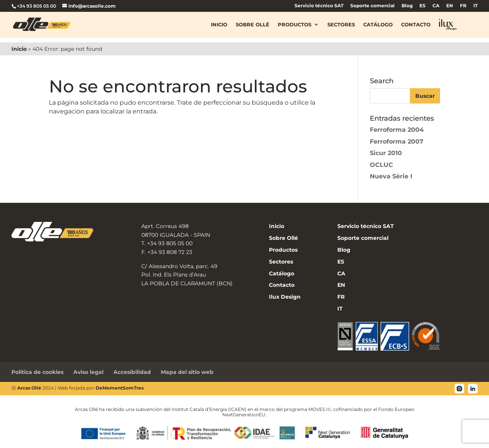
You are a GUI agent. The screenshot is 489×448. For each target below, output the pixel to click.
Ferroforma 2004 (397, 130)
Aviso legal (88, 372)
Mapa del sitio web (187, 372)
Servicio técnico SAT (319, 6)
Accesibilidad (132, 372)
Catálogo (378, 24)
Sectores (341, 24)
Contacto (416, 24)
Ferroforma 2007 (397, 142)
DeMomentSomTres (120, 388)
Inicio (219, 24)
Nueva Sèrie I (391, 176)
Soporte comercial (372, 6)
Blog (407, 6)
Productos (295, 24)
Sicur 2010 (386, 153)
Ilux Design (285, 297)
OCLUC (381, 165)
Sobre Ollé (253, 24)
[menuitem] (423, 7)
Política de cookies (37, 372)
